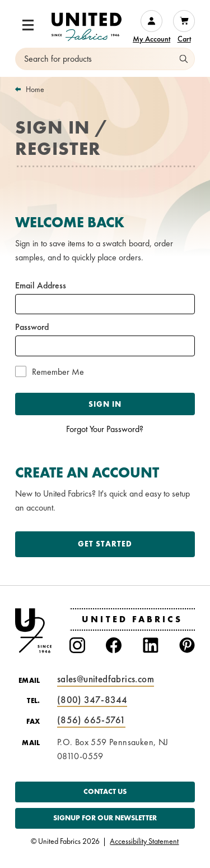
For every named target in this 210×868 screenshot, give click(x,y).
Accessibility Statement (144, 842)
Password (32, 327)
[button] (28, 25)
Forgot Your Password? (105, 429)
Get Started (105, 544)
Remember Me (58, 372)
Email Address (41, 286)
